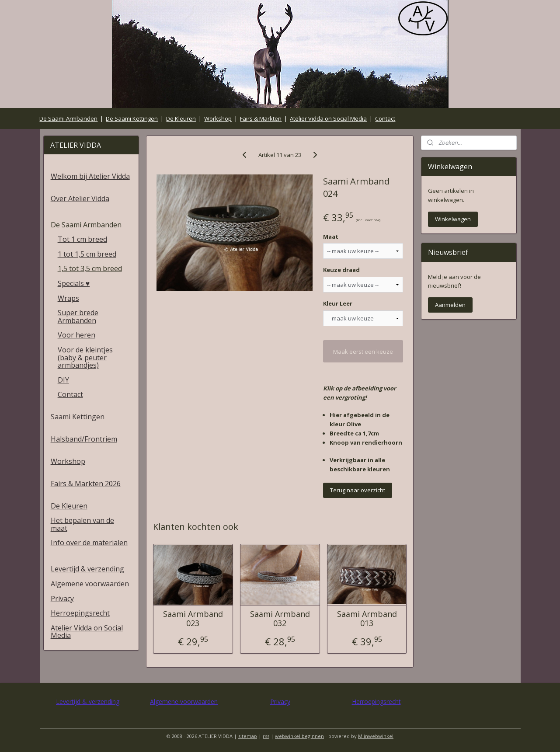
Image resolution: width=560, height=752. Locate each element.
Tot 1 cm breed (82, 239)
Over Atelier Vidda (80, 198)
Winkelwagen (453, 219)
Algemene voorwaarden (90, 584)
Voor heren (77, 335)
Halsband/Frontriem (84, 439)
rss (266, 736)
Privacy (62, 599)
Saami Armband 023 (193, 619)
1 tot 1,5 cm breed (87, 254)
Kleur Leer (338, 303)
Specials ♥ (74, 283)
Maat (331, 237)
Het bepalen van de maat (82, 524)
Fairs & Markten (261, 118)
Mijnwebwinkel (376, 736)
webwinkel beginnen (299, 736)
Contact (385, 118)
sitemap (248, 736)
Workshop (218, 118)
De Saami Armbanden (68, 118)
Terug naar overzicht (358, 490)
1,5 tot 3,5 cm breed (90, 268)
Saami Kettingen (78, 417)
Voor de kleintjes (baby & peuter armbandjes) (85, 357)
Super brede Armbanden (78, 317)
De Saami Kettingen (132, 118)
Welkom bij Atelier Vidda (90, 176)
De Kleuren (181, 118)
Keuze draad (342, 270)
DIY (63, 380)
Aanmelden (450, 305)
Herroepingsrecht (80, 613)
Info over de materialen (89, 543)
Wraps (68, 298)
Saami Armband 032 (280, 619)
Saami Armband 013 (367, 619)
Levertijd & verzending (87, 569)
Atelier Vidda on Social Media (328, 118)
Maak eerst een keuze (363, 352)
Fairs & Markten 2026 (86, 484)
